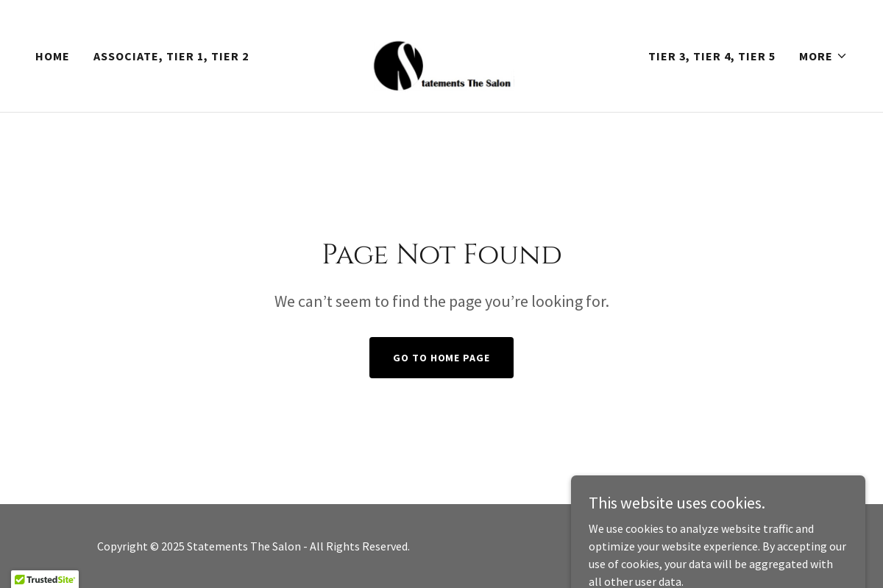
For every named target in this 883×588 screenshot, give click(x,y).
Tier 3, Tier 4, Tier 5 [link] (712, 56)
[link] (441, 54)
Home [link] (53, 56)
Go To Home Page (441, 358)
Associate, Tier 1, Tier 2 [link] (171, 56)
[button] (823, 56)
